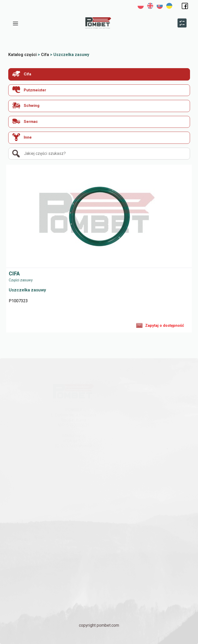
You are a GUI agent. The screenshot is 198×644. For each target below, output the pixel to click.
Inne (22, 137)
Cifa (22, 74)
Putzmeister (29, 90)
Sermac (25, 121)
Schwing (26, 105)
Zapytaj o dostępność (160, 325)
